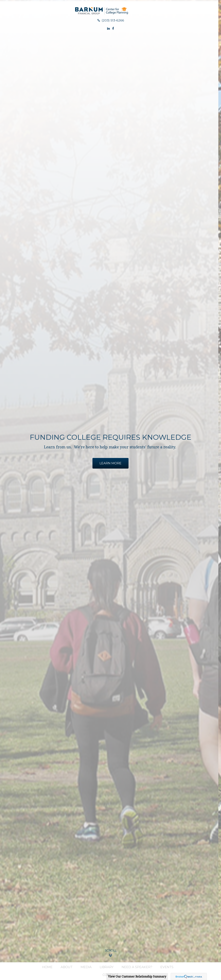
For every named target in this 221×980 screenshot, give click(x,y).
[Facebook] (113, 29)
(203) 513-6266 (111, 20)
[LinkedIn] (108, 29)
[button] (47, 967)
